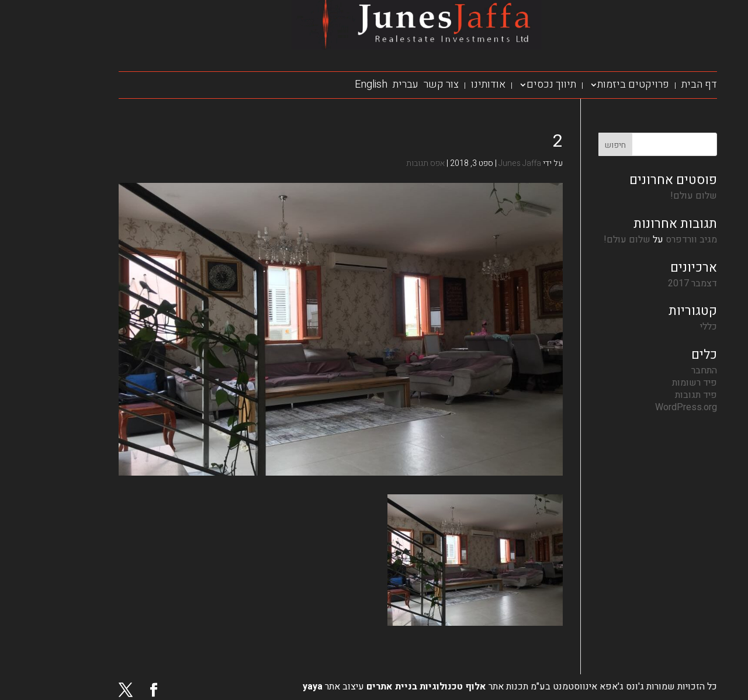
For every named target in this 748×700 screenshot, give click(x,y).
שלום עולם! (650, 196)
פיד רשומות (651, 383)
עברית (362, 84)
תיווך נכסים (508, 84)
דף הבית (655, 84)
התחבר (660, 370)
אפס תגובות (382, 163)
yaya (269, 687)
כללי (665, 327)
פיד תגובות (652, 395)
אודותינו (444, 84)
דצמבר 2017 (649, 283)
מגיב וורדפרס (647, 240)
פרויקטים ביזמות (589, 84)
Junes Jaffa (476, 163)
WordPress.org (642, 407)
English (327, 84)
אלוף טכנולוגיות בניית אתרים (381, 687)
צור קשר (397, 84)
